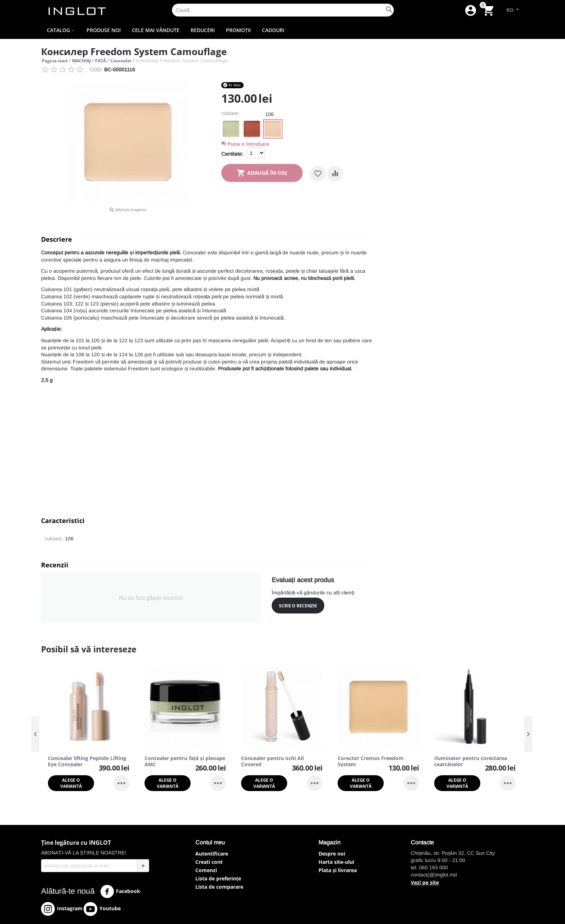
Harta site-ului (336, 862)
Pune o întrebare (245, 144)
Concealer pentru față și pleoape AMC (185, 762)
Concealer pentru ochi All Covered (272, 762)
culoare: (230, 113)
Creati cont (209, 862)
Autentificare (212, 854)
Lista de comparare (219, 887)
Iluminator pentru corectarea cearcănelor (471, 762)
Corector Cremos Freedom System (371, 762)
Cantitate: (232, 154)
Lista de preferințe (218, 878)
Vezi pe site (425, 882)
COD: (96, 70)
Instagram (62, 909)
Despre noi (332, 854)
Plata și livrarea (338, 870)
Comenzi (206, 870)
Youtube (102, 909)
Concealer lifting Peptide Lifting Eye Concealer (87, 762)
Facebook (120, 892)
